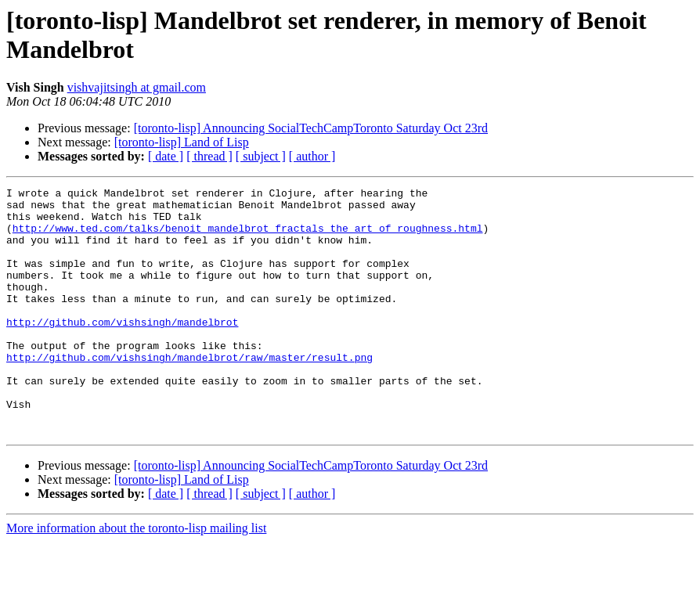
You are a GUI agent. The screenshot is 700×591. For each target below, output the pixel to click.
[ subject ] (261, 156)
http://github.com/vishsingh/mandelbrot (122, 350)
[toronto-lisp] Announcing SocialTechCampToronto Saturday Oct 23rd (311, 128)
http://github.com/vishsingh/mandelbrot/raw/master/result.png (189, 392)
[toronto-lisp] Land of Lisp (182, 142)
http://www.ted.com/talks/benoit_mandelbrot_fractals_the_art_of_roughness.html (248, 237)
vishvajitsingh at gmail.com (137, 87)
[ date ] (166, 156)
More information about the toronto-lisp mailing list (136, 577)
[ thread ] (209, 156)
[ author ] (312, 156)
